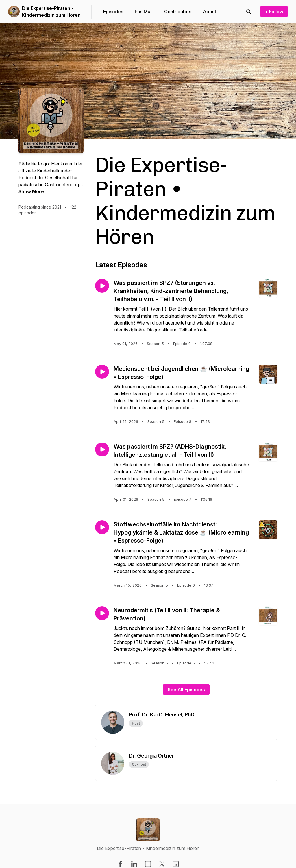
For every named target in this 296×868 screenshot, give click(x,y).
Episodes (113, 12)
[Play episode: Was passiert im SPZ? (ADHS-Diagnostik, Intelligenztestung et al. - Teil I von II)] (102, 449)
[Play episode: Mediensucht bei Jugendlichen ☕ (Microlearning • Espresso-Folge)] (102, 372)
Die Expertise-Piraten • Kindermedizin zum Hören (51, 12)
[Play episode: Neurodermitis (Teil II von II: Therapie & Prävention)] (102, 613)
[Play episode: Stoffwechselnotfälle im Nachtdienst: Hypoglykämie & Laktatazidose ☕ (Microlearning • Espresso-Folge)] (102, 527)
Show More (31, 191)
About (210, 12)
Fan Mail (144, 12)
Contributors (178, 12)
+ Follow (274, 12)
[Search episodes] (249, 12)
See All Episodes (186, 690)
